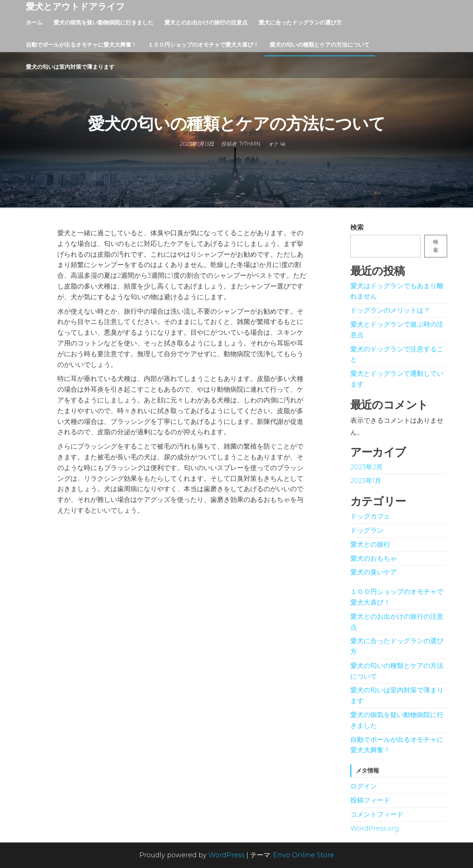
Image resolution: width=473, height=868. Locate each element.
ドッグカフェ (370, 516)
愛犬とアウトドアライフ (75, 6)
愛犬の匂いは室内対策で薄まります (70, 67)
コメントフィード (377, 814)
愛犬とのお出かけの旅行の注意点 (206, 22)
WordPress (227, 855)
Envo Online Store (304, 855)
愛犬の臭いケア (374, 572)
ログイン (364, 786)
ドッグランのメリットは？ (390, 310)
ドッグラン (367, 530)
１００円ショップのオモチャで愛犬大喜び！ (203, 45)
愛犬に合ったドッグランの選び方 (300, 22)
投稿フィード (370, 800)
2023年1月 (366, 481)
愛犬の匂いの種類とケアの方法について (320, 45)
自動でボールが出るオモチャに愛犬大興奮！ (81, 45)
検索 (357, 227)
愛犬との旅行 (370, 544)
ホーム (34, 22)
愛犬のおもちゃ (374, 558)
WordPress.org (375, 828)
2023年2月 (367, 467)
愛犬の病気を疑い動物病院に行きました (103, 22)
